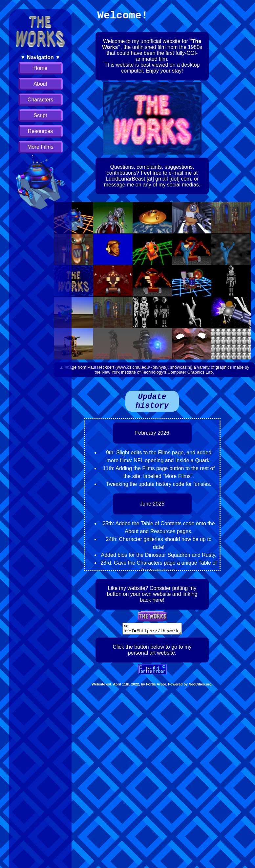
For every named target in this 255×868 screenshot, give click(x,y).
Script (41, 115)
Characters (40, 100)
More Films (40, 147)
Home (41, 68)
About (40, 84)
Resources (40, 131)
